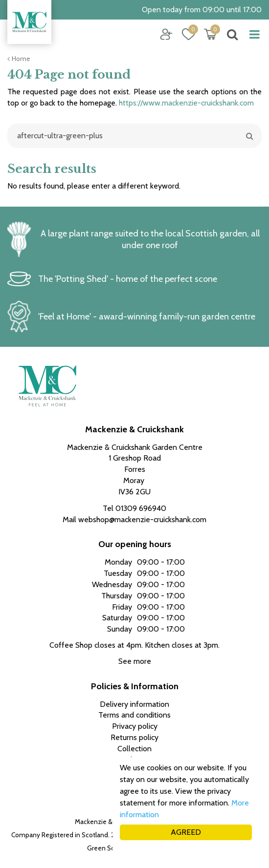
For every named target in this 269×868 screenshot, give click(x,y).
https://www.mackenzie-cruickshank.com (186, 103)
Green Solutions (111, 848)
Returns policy (134, 737)
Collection (134, 749)
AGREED (186, 832)
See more (135, 661)
